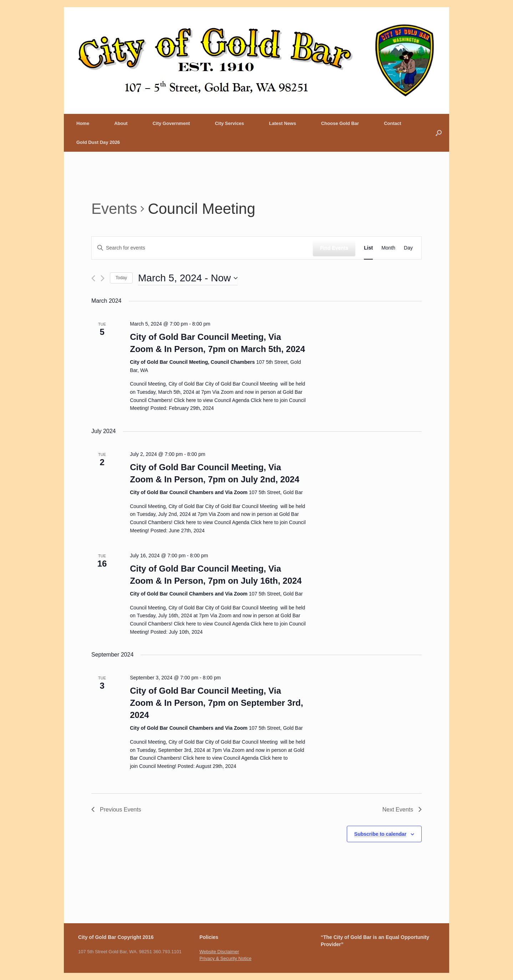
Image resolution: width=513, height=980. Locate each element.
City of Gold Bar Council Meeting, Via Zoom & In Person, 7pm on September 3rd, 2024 (216, 703)
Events (114, 209)
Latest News (283, 123)
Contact (392, 123)
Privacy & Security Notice (225, 958)
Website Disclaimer (219, 952)
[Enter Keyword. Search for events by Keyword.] (202, 248)
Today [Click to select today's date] (121, 278)
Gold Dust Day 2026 (98, 142)
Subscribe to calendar (380, 834)
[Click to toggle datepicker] (188, 278)
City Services (229, 123)
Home (83, 123)
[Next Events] (103, 278)
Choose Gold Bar (340, 123)
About (121, 123)
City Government (171, 123)
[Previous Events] (93, 278)
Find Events (334, 248)
